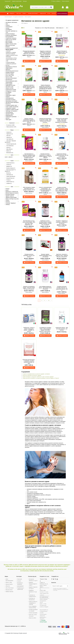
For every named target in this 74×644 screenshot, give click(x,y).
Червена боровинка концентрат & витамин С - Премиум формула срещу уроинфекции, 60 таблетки (45, 87)
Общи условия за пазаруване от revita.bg (33, 603)
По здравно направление (12, 20)
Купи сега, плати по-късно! (33, 617)
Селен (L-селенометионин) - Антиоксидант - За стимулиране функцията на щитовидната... (45, 189)
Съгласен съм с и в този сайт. (61, 589)
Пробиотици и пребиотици (21, 589)
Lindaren (9, 183)
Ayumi (8, 147)
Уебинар (8, 205)
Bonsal (9, 173)
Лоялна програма (33, 614)
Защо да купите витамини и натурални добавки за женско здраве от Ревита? (41, 378)
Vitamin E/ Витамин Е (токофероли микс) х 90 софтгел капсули (62, 52)
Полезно (8, 202)
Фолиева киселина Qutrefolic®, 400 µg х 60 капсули (29, 256)
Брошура (25, 1)
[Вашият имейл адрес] (59, 586)
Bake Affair (9, 149)
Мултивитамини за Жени (11, 58)
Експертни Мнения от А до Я (33, 580)
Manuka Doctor (9, 590)
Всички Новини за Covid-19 (12, 193)
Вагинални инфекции (11, 54)
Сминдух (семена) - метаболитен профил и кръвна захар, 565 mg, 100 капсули (29, 120)
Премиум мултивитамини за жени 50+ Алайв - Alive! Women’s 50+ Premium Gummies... (45, 120)
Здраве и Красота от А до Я (33, 588)
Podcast (7, 189)
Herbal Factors (10, 182)
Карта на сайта (32, 619)
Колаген (19, 581)
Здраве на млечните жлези (12, 55)
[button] (12, 14)
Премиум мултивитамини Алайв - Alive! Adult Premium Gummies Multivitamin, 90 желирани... (62, 120)
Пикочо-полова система (11, 60)
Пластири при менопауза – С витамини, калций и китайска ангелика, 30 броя (29, 361)
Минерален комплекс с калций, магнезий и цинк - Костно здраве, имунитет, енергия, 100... (29, 87)
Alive (8, 136)
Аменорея (8, 51)
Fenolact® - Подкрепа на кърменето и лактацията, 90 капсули (62, 222)
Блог (12, 187)
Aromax (9, 165)
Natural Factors (9, 584)
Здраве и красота (10, 196)
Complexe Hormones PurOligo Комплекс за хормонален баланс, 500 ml (62, 288)
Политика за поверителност (32, 596)
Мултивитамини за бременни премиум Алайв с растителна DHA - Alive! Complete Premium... (29, 156)
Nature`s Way (9, 582)
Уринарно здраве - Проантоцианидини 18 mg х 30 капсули (45, 256)
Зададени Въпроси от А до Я (33, 592)
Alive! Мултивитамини (9, 580)
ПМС (7, 61)
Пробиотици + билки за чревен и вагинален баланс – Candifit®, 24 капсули (29, 329)
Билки (7, 190)
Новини (7, 200)
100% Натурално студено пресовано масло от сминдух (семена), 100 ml (29, 189)
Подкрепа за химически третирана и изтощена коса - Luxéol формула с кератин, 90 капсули (45, 53)
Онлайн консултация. (43, 621)
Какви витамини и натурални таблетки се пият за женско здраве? (38, 377)
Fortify (8, 180)
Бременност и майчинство (12, 192)
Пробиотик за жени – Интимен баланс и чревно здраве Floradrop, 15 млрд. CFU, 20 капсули (45, 223)
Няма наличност (11, 127)
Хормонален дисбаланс (11, 64)
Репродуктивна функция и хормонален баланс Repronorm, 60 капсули (29, 52)
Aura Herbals (10, 146)
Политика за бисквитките (32, 599)
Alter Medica (10, 139)
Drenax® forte (10, 178)
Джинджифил (20, 586)
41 (49, 300)
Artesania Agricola (11, 144)
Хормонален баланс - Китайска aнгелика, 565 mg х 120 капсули (62, 155)
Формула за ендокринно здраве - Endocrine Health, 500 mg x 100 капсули (29, 288)
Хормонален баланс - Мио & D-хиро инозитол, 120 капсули (62, 329)
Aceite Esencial (10, 163)
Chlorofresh (10, 175)
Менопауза (8, 57)
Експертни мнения (10, 195)
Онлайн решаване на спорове (32, 611)
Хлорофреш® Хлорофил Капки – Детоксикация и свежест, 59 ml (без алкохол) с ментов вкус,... (45, 329)
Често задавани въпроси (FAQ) (33, 607)
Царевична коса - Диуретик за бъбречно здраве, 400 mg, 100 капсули (62, 87)
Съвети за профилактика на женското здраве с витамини (36, 374)
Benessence (10, 153)
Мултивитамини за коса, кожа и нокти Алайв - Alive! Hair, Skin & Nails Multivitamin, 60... (29, 223)
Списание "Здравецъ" (11, 203)
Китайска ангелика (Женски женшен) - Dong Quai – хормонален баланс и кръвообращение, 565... (62, 189)
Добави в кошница (29, 61)
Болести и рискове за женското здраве (32, 375)
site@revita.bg (45, 597)
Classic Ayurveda (11, 176)
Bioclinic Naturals (11, 168)
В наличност (10, 125)
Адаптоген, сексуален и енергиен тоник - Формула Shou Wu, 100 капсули (62, 256)
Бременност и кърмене (11, 52)
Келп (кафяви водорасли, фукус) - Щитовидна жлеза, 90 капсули (45, 288)
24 (67, 28)
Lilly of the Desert (10, 588)
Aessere (9, 132)
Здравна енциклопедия (17, 1)
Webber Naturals (9, 592)
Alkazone (9, 137)
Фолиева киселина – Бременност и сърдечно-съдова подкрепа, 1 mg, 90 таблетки (45, 156)
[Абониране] (68, 586)
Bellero (9, 151)
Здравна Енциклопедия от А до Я (33, 584)
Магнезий (20, 579)
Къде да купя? (8, 1)
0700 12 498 (43, 590)
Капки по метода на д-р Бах (12, 199)
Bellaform (9, 166)
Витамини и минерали (20, 584)
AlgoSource (10, 134)
